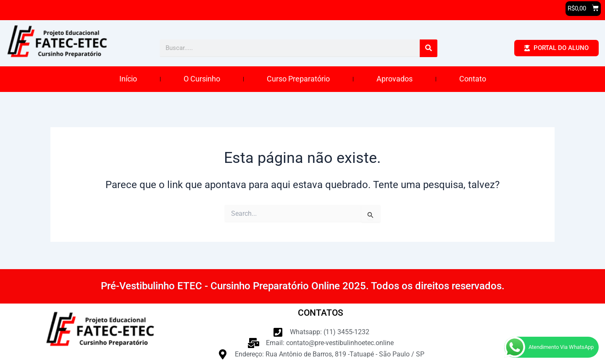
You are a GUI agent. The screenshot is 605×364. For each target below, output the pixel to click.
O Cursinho (202, 79)
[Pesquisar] (429, 49)
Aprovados (395, 79)
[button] (583, 9)
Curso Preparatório (298, 79)
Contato (473, 79)
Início (128, 79)
